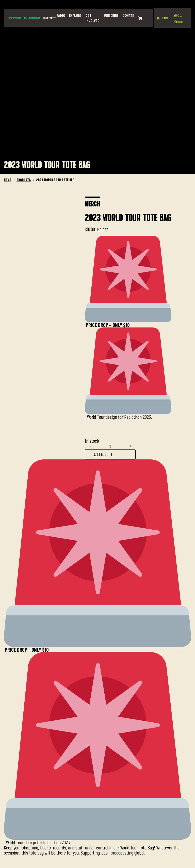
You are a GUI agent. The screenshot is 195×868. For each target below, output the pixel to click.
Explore (75, 15)
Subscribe (111, 15)
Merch (92, 203)
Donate (128, 15)
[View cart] (140, 18)
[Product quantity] (110, 446)
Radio (61, 15)
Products (24, 179)
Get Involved (93, 18)
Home (7, 179)
